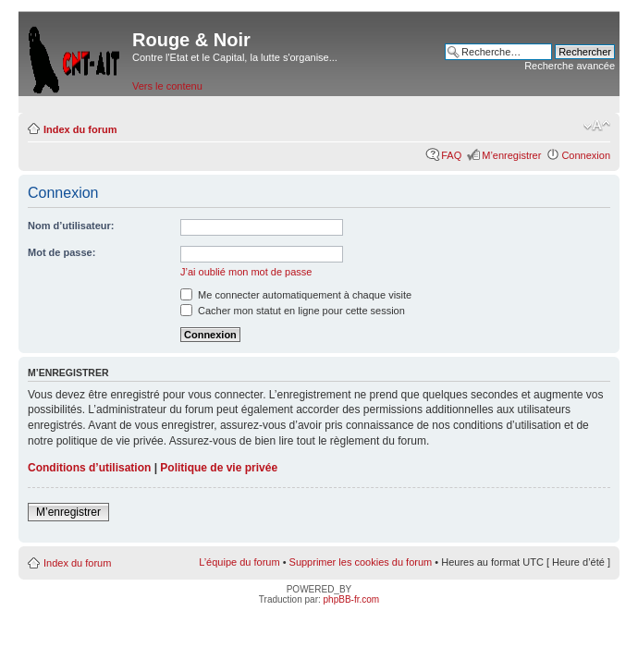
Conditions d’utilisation (89, 468)
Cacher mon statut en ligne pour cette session (293, 311)
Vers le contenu (167, 86)
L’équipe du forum (239, 562)
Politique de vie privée (219, 468)
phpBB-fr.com (352, 599)
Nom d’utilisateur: (71, 226)
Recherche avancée (570, 66)
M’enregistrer (511, 155)
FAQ (451, 155)
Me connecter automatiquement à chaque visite (296, 295)
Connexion (586, 155)
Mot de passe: (61, 252)
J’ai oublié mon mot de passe (246, 272)
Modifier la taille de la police (597, 126)
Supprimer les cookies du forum (361, 562)
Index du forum (80, 129)
